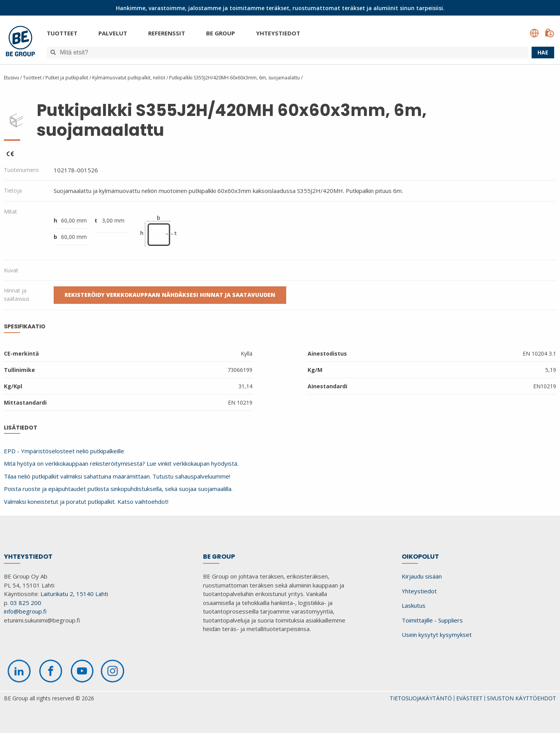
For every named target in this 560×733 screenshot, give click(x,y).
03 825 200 (26, 603)
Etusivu (11, 78)
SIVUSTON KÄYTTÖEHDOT (521, 698)
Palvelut (113, 33)
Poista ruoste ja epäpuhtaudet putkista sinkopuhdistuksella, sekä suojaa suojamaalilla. (118, 489)
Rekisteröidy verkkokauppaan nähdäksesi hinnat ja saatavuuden (170, 295)
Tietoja (13, 190)
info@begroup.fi (25, 611)
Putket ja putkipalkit (67, 78)
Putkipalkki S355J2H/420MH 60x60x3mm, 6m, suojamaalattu (234, 78)
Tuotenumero (21, 170)
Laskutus (414, 605)
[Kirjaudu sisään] (549, 33)
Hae (543, 52)
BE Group (220, 33)
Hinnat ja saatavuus (17, 295)
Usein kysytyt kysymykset (437, 635)
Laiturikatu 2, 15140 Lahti (74, 594)
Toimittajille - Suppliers (432, 620)
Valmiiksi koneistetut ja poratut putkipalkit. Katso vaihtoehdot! (86, 502)
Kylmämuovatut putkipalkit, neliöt (129, 78)
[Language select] (534, 33)
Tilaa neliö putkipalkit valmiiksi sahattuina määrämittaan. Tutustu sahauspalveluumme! (117, 476)
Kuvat (11, 270)
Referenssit (167, 33)
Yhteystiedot (278, 33)
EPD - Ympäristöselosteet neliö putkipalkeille (64, 451)
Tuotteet (62, 33)
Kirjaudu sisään (422, 576)
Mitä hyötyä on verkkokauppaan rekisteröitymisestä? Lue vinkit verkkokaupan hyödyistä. (121, 463)
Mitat (10, 211)
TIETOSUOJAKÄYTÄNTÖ (421, 698)
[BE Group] (20, 42)
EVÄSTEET (469, 698)
